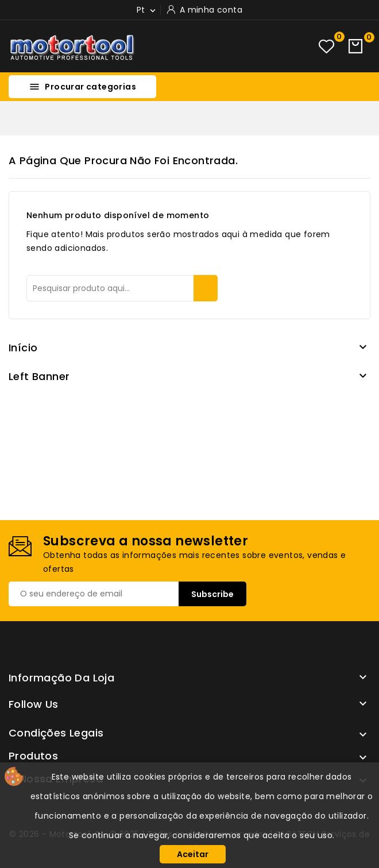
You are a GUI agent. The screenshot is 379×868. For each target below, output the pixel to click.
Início (23, 348)
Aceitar (193, 854)
